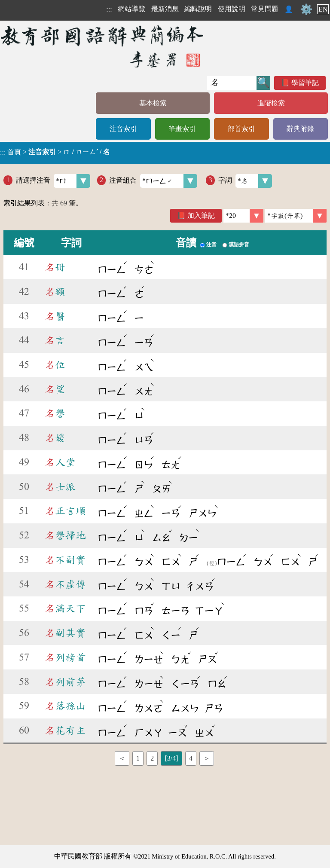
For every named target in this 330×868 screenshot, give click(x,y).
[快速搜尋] (232, 83)
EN (323, 9)
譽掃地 (65, 535)
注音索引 (123, 129)
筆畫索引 (182, 129)
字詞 (245, 181)
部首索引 (241, 129)
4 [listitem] (191, 758)
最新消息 (165, 9)
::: (109, 9)
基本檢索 (153, 103)
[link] (296, 216)
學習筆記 (305, 83)
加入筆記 (201, 215)
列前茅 (65, 682)
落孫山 (65, 706)
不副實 (65, 560)
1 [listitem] (138, 758)
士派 (60, 487)
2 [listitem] (152, 758)
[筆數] (243, 216)
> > (55, 152)
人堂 (60, 462)
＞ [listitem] (207, 758)
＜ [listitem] (122, 758)
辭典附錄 (300, 129)
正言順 (65, 511)
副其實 (65, 633)
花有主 (65, 730)
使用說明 (232, 9)
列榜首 (65, 657)
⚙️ (306, 9)
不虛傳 (65, 584)
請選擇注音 (53, 181)
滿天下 (65, 608)
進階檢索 (271, 103)
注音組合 (153, 181)
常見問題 (265, 9)
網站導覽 (131, 9)
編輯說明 (198, 9)
